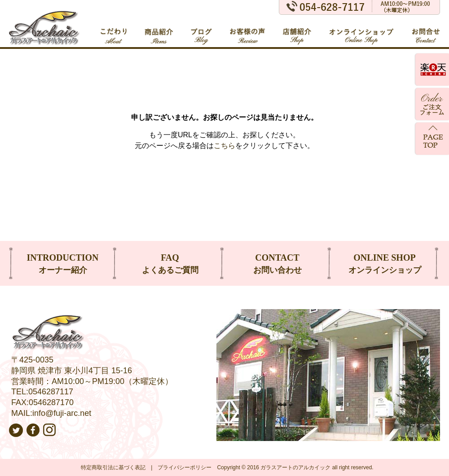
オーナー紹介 (63, 263)
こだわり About (114, 32)
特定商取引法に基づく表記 (113, 467)
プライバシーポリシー (185, 467)
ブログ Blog (202, 32)
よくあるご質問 (170, 263)
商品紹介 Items (159, 32)
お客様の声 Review (248, 32)
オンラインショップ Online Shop (362, 32)
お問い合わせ (277, 263)
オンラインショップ (385, 263)
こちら (224, 146)
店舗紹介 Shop (297, 32)
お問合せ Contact (426, 32)
